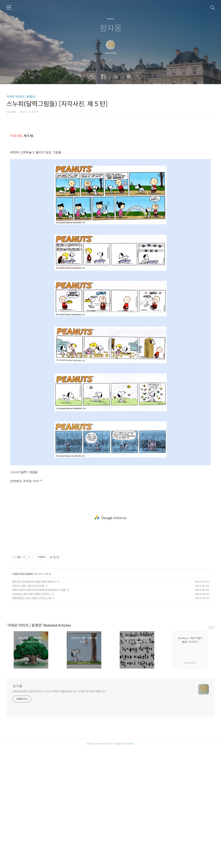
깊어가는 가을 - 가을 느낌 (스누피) (28, 705)
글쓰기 (91, 76)
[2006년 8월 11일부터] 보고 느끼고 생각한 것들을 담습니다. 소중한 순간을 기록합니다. (60, 811)
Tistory (130, 863)
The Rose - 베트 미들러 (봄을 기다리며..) (31, 713)
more (212, 746)
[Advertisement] (110, 162)
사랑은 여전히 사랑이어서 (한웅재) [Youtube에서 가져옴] (39, 709)
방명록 (104, 76)
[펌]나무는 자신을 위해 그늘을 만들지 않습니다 (34, 701)
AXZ (110, 863)
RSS (117, 76)
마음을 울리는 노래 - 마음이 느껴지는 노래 (32, 717)
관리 (129, 76)
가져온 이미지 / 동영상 (21, 97)
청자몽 (111, 29)
